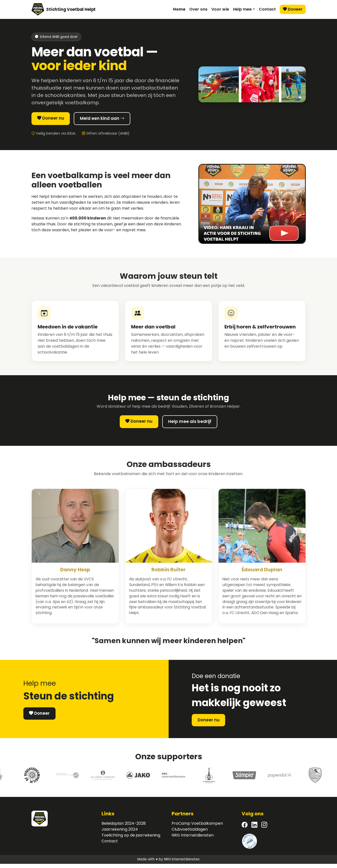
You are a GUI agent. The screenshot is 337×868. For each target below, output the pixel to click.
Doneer (293, 9)
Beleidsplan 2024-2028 (124, 828)
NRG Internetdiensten (193, 839)
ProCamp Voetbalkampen (197, 828)
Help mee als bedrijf (193, 424)
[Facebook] (245, 829)
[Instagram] (264, 829)
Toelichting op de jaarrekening (131, 839)
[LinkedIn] (254, 829)
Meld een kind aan (114, 119)
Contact (267, 9)
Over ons (198, 9)
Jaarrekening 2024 (120, 833)
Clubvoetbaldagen (190, 833)
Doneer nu (54, 119)
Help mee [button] (242, 9)
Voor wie (220, 9)
